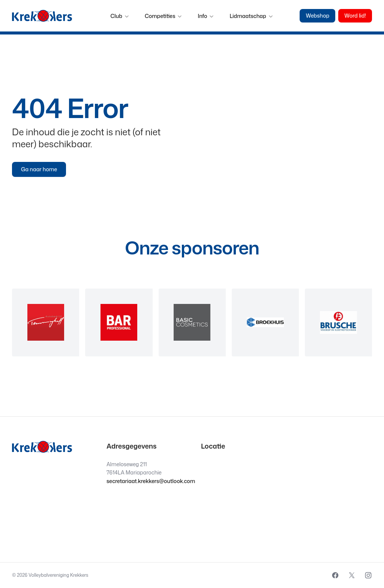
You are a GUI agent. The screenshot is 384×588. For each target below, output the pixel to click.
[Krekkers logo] (42, 16)
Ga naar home (39, 169)
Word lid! (355, 16)
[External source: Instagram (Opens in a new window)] (368, 575)
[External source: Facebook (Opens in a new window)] (335, 575)
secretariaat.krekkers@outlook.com (151, 481)
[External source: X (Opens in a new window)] (352, 575)
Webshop (317, 16)
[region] (192, 322)
